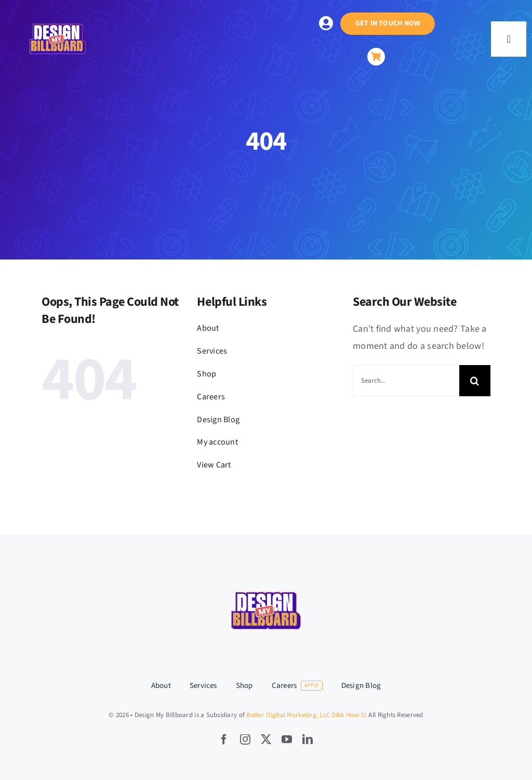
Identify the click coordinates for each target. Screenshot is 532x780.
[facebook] (224, 739)
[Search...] (406, 381)
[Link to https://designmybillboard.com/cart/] (376, 57)
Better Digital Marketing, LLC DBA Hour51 (307, 715)
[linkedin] (308, 739)
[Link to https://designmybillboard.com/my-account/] (326, 23)
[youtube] (287, 739)
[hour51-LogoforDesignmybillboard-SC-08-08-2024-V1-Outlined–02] (58, 11)
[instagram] (245, 739)
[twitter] (266, 739)
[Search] (475, 381)
